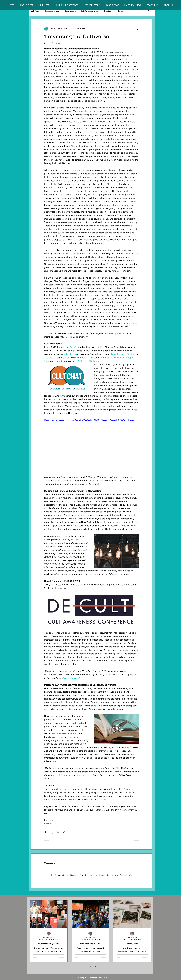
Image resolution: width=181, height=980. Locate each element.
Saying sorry (70, 11)
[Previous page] (74, 967)
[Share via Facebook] (45, 832)
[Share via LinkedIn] (58, 832)
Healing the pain (52, 11)
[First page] (69, 967)
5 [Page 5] (101, 967)
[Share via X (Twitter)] (52, 832)
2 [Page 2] (85, 967)
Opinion (121, 11)
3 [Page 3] (90, 967)
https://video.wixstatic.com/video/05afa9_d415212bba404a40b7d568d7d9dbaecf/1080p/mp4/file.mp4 (90, 420)
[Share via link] (64, 832)
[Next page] (107, 967)
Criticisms (108, 11)
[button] (26, 5)
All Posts (35, 11)
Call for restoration (90, 11)
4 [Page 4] (96, 967)
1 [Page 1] (80, 967)
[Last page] (112, 967)
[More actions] (138, 29)
